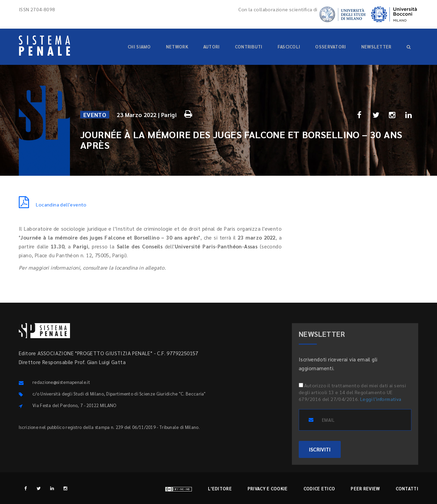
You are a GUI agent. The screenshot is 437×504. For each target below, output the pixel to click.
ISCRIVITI (320, 449)
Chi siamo (139, 47)
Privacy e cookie (268, 488)
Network (177, 47)
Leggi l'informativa (381, 399)
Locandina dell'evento (53, 204)
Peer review (365, 488)
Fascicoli (289, 47)
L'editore (220, 488)
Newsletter (376, 47)
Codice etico (319, 488)
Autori (212, 47)
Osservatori (330, 47)
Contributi (249, 47)
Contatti (407, 488)
